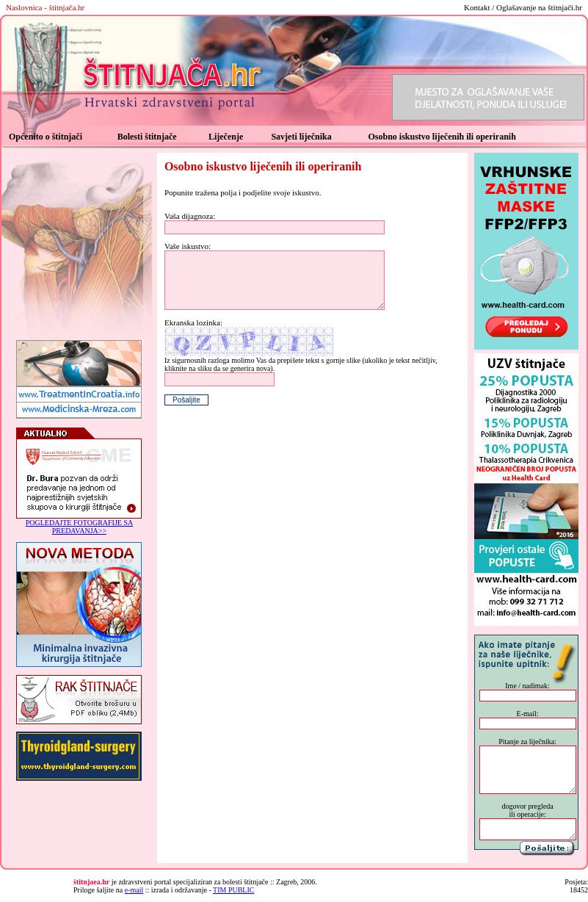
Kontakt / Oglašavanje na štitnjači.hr (523, 7)
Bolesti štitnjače (147, 137)
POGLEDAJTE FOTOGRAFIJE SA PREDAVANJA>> (80, 527)
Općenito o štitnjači (46, 137)
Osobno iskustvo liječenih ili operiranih (442, 137)
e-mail (134, 890)
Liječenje (226, 137)
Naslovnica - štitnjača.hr (45, 7)
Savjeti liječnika (301, 137)
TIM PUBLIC (233, 890)
